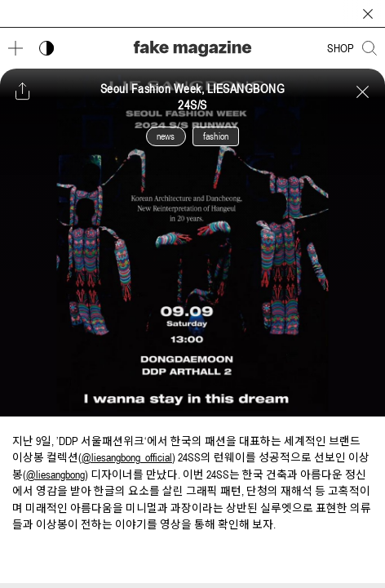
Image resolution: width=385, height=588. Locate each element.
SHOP (341, 48)
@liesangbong (55, 474)
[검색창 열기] (370, 48)
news (166, 136)
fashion (216, 136)
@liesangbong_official (127, 457)
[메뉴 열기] (15, 48)
